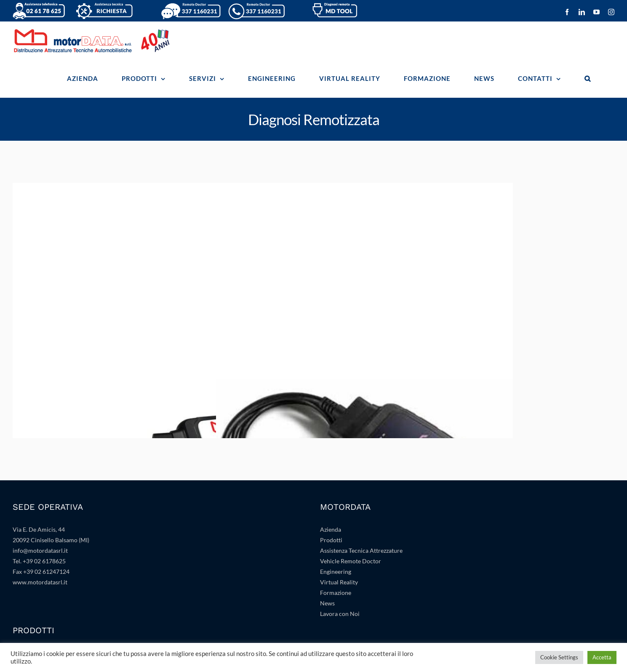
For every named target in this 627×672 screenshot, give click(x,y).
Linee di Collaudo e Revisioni (50, 610)
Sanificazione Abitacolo (351, 610)
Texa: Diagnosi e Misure (44, 547)
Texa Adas (26, 558)
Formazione (336, 487)
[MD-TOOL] (161, 189)
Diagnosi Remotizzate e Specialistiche (61, 600)
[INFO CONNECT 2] (364, 189)
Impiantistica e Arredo (349, 568)
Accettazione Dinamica (43, 621)
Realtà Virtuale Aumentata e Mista (365, 547)
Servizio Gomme (34, 589)
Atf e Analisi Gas (342, 600)
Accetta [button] (602, 657)
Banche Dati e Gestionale (353, 558)
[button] (588, 78)
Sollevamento (30, 579)
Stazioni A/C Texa (35, 568)
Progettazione (338, 579)
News (327, 497)
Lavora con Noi (340, 508)
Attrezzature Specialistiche (355, 589)
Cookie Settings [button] (559, 657)
